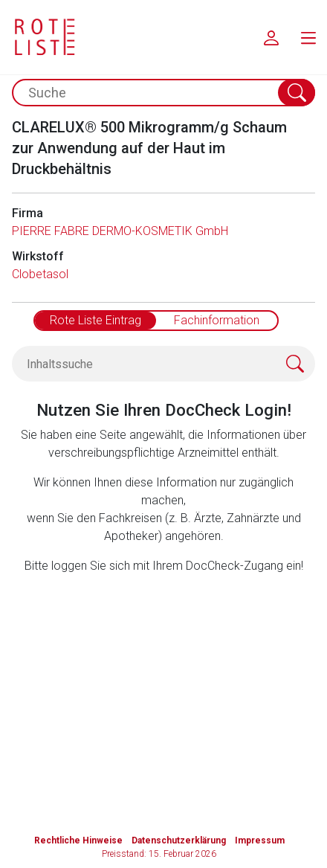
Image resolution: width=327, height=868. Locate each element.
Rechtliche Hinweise (78, 840)
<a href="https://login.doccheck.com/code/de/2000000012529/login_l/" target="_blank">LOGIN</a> (169, 667)
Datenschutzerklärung (179, 840)
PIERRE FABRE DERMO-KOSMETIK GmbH (120, 231)
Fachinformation (217, 320)
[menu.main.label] (308, 37)
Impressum (260, 840)
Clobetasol (40, 274)
